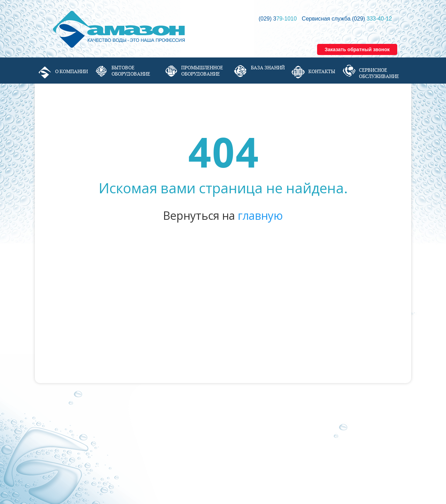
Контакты (322, 71)
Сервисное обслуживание (379, 73)
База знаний (268, 68)
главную (260, 215)
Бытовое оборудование (131, 71)
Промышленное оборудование (202, 71)
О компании (71, 71)
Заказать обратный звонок (357, 49)
